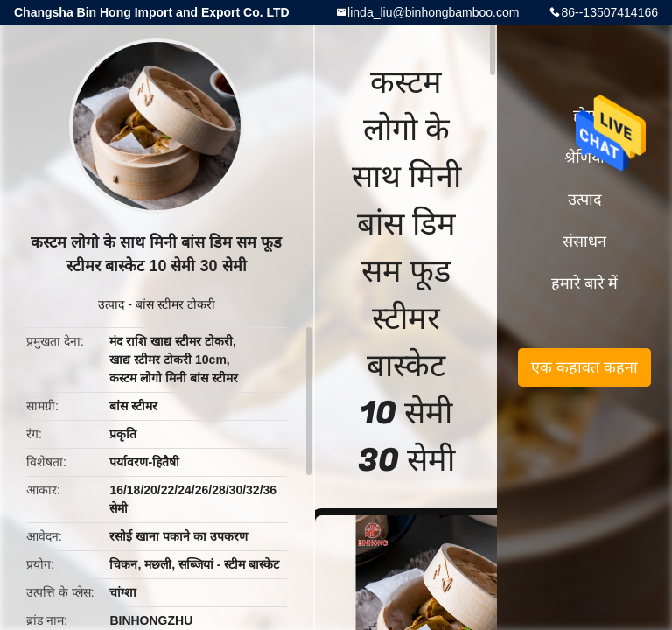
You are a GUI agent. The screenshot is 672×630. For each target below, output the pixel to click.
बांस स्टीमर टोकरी (175, 304)
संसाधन (584, 241)
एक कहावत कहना (584, 367)
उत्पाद (111, 304)
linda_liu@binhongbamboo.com (433, 12)
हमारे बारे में (584, 283)
